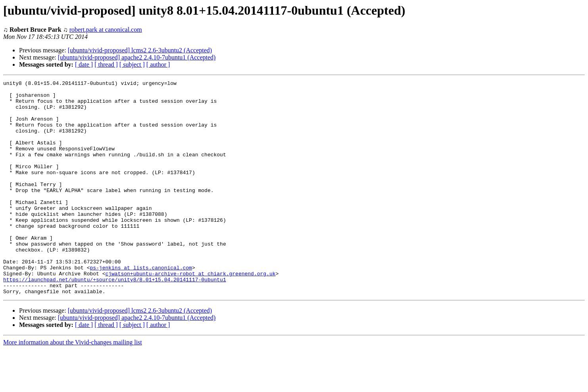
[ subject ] (132, 64)
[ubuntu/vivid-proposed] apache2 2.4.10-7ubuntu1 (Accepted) (137, 57)
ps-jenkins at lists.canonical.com (141, 306)
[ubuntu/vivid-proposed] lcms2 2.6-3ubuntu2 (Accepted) (140, 50)
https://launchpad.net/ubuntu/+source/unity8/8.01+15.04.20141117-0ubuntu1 (115, 320)
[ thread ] (106, 64)
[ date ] (84, 64)
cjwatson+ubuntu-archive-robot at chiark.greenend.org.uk (190, 313)
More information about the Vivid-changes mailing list (73, 385)
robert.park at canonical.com (106, 30)
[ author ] (158, 64)
